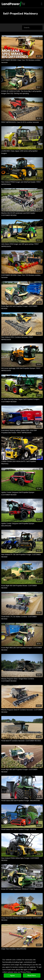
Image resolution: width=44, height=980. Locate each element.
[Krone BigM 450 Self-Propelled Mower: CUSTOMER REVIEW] (22, 587)
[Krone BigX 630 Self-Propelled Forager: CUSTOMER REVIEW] (22, 307)
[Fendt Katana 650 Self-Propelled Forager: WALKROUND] (22, 801)
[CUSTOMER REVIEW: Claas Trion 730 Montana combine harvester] (22, 276)
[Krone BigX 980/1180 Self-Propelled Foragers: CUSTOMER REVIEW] (22, 649)
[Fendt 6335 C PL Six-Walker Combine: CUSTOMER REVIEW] (22, 618)
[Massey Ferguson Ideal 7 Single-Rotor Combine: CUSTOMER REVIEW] (22, 680)
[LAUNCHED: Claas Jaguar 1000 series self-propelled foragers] (22, 152)
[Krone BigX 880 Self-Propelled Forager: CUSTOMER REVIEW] (22, 771)
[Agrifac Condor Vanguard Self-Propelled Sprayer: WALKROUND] (22, 525)
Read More (32, 975)
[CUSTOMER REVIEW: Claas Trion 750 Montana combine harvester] (22, 61)
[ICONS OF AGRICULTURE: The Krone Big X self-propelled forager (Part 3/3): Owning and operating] (22, 92)
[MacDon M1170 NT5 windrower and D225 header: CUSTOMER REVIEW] (22, 214)
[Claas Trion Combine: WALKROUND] (22, 949)
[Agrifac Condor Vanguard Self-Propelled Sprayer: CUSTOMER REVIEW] (22, 494)
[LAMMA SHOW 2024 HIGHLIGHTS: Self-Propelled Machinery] (22, 463)
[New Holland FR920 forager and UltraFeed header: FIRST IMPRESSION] (22, 183)
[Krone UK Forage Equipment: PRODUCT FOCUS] (22, 889)
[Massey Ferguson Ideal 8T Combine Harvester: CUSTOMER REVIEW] (22, 711)
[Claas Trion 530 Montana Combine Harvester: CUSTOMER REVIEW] (22, 919)
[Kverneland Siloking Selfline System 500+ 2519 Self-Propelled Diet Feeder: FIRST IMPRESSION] (22, 432)
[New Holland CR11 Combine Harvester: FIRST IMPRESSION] (22, 338)
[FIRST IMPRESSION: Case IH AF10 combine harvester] (22, 122)
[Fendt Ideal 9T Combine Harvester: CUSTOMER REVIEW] (22, 741)
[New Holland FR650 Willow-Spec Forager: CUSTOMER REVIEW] (22, 859)
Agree (12, 975)
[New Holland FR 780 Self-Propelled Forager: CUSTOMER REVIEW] (22, 556)
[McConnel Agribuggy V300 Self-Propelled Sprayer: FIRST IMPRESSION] (22, 369)
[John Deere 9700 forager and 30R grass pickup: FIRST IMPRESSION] (22, 245)
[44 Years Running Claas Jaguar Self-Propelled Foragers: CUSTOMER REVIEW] (22, 400)
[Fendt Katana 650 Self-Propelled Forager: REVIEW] (22, 829)
